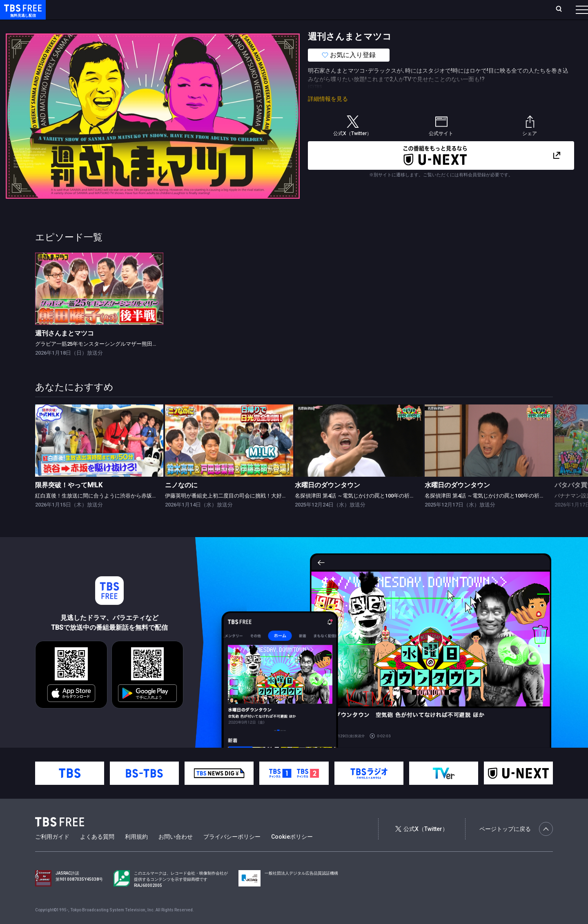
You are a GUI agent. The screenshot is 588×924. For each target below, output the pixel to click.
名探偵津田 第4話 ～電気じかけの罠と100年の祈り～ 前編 (493, 512)
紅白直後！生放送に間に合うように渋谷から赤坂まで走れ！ (107, 512)
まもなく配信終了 (125, 26)
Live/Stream (193, 9)
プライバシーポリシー (232, 853)
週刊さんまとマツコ (65, 350)
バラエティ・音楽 (204, 26)
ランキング (154, 9)
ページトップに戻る (516, 845)
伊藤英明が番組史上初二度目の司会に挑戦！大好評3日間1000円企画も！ (252, 512)
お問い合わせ (176, 853)
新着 (89, 26)
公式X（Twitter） (421, 845)
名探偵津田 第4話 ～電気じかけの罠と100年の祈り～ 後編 (363, 512)
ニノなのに (181, 501)
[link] (99, 305)
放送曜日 (120, 9)
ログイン (429, 9)
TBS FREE (22, 14)
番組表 (562, 9)
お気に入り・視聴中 (243, 9)
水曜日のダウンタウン (327, 501)
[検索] (505, 10)
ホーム (92, 9)
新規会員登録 (470, 9)
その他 (324, 26)
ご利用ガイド (52, 853)
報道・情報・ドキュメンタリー (270, 26)
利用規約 (136, 853)
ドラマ (165, 26)
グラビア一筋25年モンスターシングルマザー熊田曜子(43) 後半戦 (112, 360)
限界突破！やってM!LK (69, 501)
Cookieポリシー (292, 853)
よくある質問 (97, 853)
